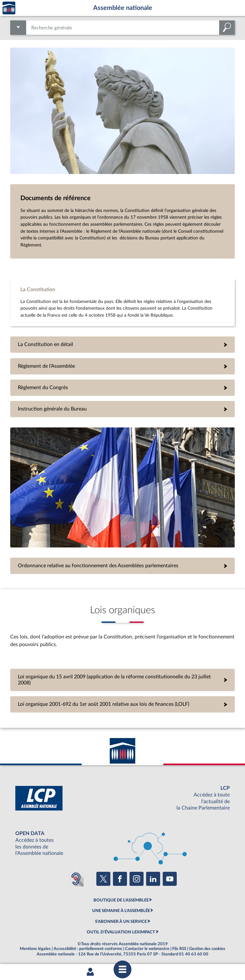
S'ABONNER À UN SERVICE (121, 922)
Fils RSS (179, 949)
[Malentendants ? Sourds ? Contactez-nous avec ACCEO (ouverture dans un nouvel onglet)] (76, 879)
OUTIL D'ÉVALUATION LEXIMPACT (121, 932)
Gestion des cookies (207, 949)
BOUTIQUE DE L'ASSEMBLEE (121, 900)
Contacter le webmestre (147, 949)
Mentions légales (35, 949)
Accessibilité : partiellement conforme (88, 949)
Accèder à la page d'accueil (9, 8)
